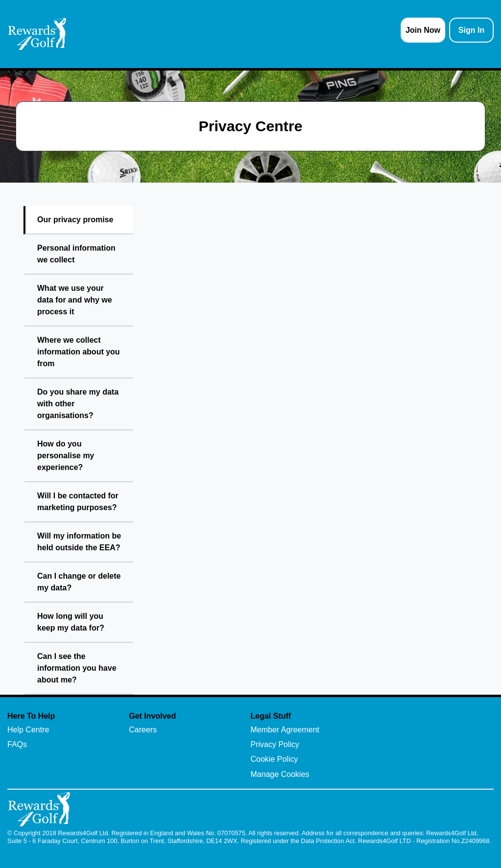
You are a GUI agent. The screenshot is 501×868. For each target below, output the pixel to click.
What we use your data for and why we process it (75, 300)
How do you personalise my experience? (66, 456)
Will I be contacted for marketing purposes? (78, 502)
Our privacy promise (75, 220)
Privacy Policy (275, 744)
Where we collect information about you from (79, 352)
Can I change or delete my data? (79, 582)
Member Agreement (285, 730)
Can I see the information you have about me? (77, 668)
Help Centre (28, 730)
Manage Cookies (280, 774)
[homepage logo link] (37, 34)
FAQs (17, 744)
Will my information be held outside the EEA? (79, 542)
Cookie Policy (274, 759)
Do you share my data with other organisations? (78, 404)
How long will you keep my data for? (71, 622)
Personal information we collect (76, 254)
